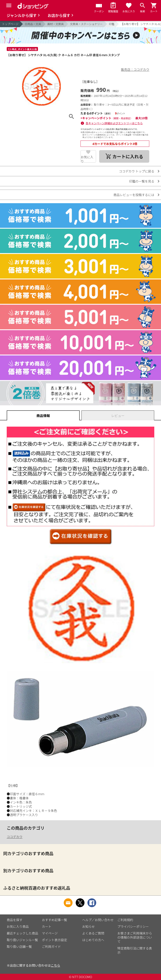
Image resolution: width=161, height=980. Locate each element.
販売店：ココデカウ (135, 69)
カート (47, 926)
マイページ (50, 933)
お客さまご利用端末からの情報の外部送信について (135, 937)
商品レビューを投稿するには (134, 195)
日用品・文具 (33, 24)
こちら (55, 965)
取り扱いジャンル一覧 (22, 940)
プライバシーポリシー (133, 926)
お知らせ (88, 926)
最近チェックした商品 (22, 933)
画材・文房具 (56, 24)
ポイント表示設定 (55, 940)
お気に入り (87, 159)
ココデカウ (15, 837)
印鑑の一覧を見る (142, 181)
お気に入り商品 (18, 926)
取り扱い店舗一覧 (19, 946)
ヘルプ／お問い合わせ (98, 920)
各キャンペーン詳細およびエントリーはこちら (114, 123)
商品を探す (15, 920)
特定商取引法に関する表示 (135, 950)
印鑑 (112, 24)
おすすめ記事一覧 (55, 920)
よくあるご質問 (93, 933)
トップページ (10, 24)
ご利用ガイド (51, 946)
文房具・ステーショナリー (86, 24)
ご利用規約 (125, 920)
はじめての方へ (93, 940)
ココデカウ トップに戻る (137, 171)
